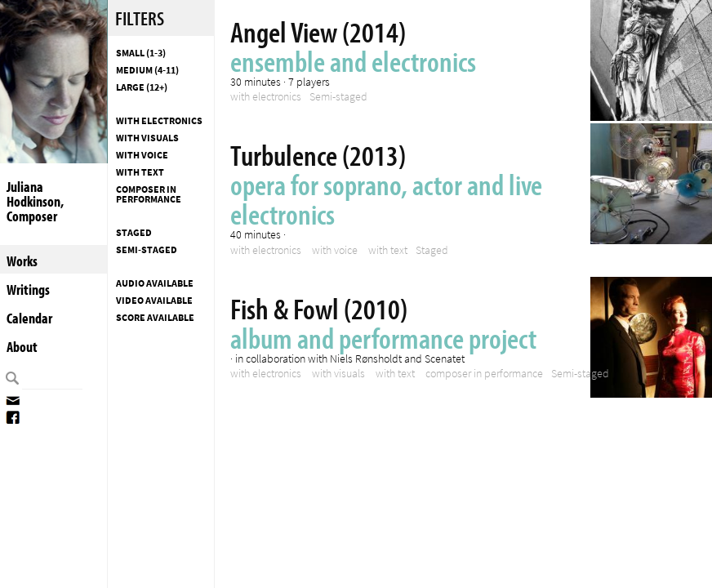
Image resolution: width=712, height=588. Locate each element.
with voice (142, 155)
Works (22, 261)
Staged (134, 233)
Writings (28, 290)
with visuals (147, 138)
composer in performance (149, 194)
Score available (155, 318)
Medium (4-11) (147, 70)
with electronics (159, 121)
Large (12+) (142, 87)
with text (140, 172)
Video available (154, 301)
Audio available (155, 283)
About (22, 347)
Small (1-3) (141, 53)
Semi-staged (147, 250)
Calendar (29, 318)
